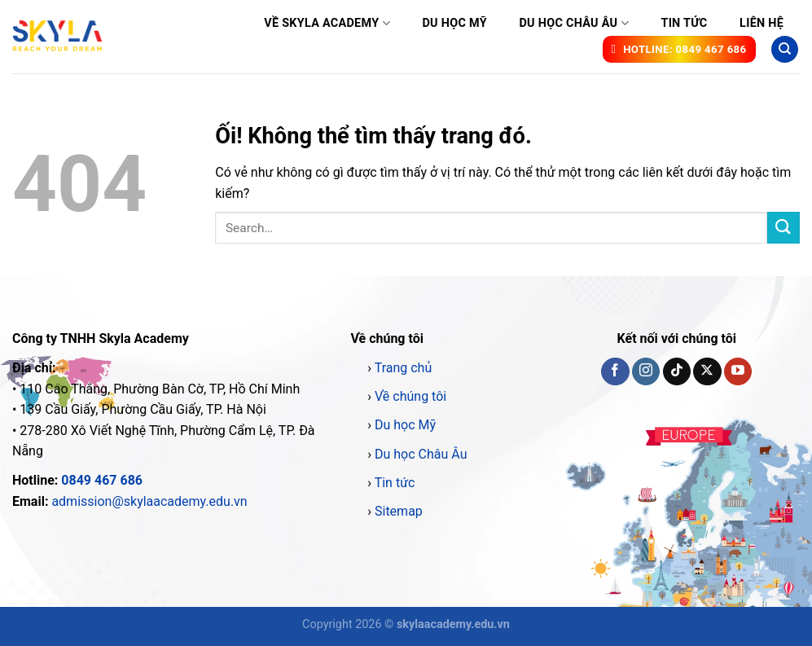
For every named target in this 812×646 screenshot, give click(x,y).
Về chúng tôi (410, 396)
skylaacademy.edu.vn (453, 624)
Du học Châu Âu (573, 23)
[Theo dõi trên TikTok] (677, 371)
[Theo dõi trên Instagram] (646, 371)
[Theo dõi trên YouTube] (738, 371)
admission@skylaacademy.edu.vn (149, 501)
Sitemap (399, 511)
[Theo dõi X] (707, 371)
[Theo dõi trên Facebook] (615, 371)
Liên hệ (762, 23)
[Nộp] (783, 228)
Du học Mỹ (454, 23)
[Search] (785, 49)
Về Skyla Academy (327, 23)
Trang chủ (404, 368)
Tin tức (684, 23)
